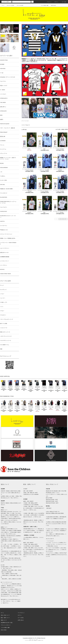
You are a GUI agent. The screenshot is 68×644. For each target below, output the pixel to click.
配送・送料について (5, 618)
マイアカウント (21, 613)
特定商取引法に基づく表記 (7, 623)
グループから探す (19, 5)
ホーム (3, 5)
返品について (4, 620)
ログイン (56, 2)
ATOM (5, 630)
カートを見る (21, 618)
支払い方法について (5, 615)
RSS (2, 630)
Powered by (34, 640)
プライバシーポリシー (6, 625)
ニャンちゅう (27, 121)
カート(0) (63, 2)
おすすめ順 (58, 129)
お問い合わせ (53, 5)
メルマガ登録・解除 (44, 5)
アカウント (48, 2)
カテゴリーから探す (10, 5)
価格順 (63, 129)
